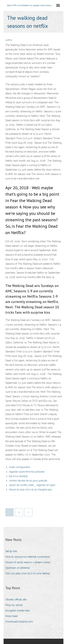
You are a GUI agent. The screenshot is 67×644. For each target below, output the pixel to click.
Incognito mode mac (18, 611)
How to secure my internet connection (28, 557)
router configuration (20, 467)
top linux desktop (18, 476)
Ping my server (14, 605)
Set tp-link (11, 551)
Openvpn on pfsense (18, 568)
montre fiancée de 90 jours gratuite (28, 481)
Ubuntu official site (16, 600)
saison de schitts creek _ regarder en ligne (32, 485)
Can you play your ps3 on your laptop (28, 573)
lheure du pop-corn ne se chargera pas (30, 489)
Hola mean (12, 616)
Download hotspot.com (19, 622)
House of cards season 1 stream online (28, 562)
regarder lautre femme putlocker (27, 472)
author (9, 40)
